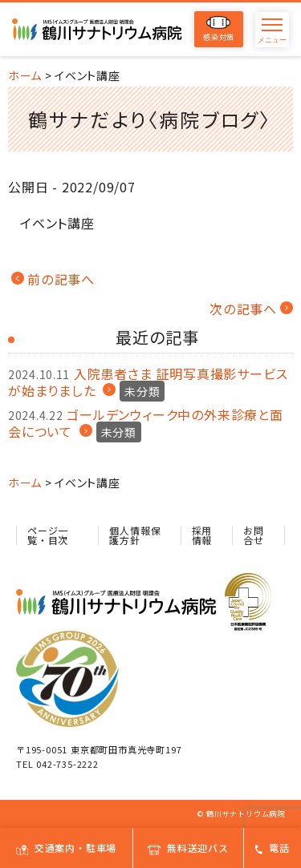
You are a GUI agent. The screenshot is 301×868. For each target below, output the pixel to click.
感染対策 (219, 29)
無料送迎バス (188, 848)
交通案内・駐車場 (66, 848)
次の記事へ (243, 309)
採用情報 (202, 535)
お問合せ (254, 535)
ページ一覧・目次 (48, 535)
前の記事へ (61, 279)
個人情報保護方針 (135, 535)
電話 (273, 848)
